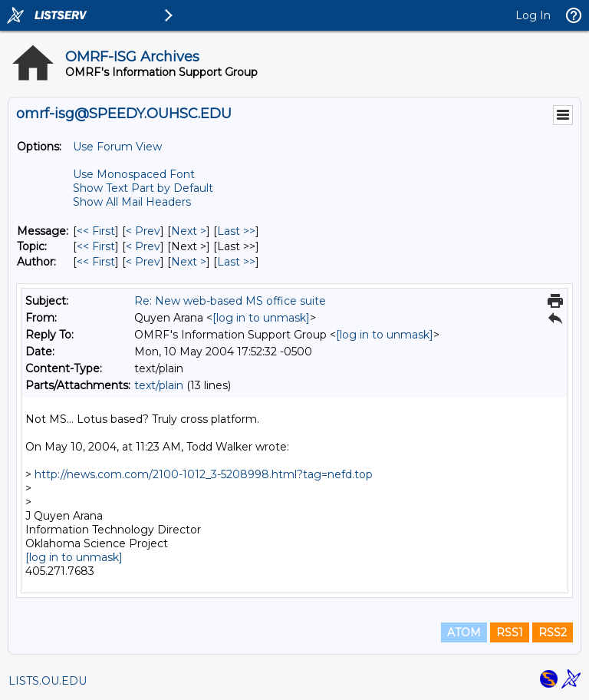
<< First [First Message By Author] (96, 262)
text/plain (159, 385)
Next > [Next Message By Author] (189, 262)
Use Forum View (117, 147)
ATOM (464, 632)
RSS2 (553, 632)
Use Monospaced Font (134, 174)
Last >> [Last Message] (236, 231)
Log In (533, 15)
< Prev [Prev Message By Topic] (143, 246)
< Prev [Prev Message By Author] (143, 262)
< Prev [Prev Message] (143, 231)
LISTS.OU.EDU (48, 681)
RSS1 (510, 632)
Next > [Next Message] (189, 231)
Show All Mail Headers (132, 202)
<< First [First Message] (96, 231)
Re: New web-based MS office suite (230, 301)
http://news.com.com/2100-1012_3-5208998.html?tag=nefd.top (204, 474)
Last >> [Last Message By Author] (236, 262)
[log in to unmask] (261, 318)
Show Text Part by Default (143, 188)
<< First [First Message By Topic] (96, 246)
